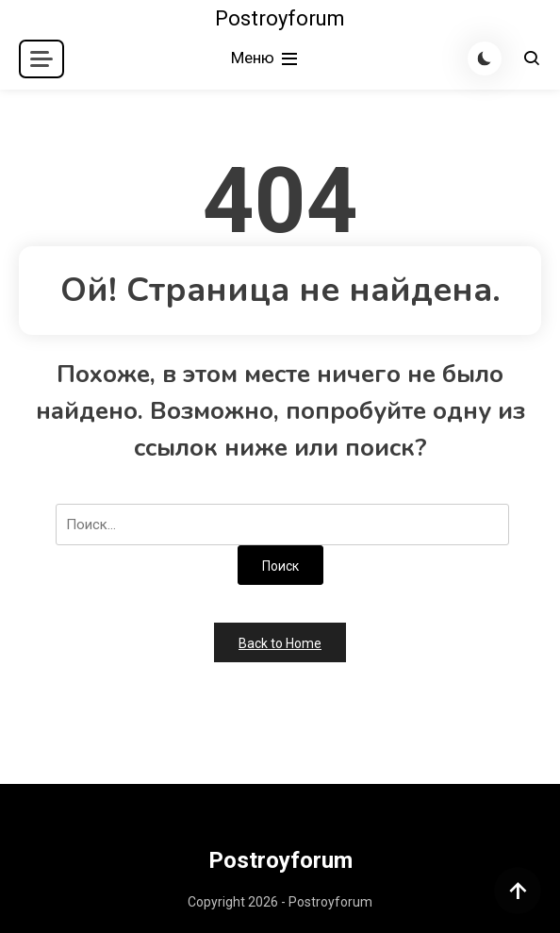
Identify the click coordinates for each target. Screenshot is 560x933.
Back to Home (280, 643)
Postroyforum (280, 18)
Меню (266, 59)
